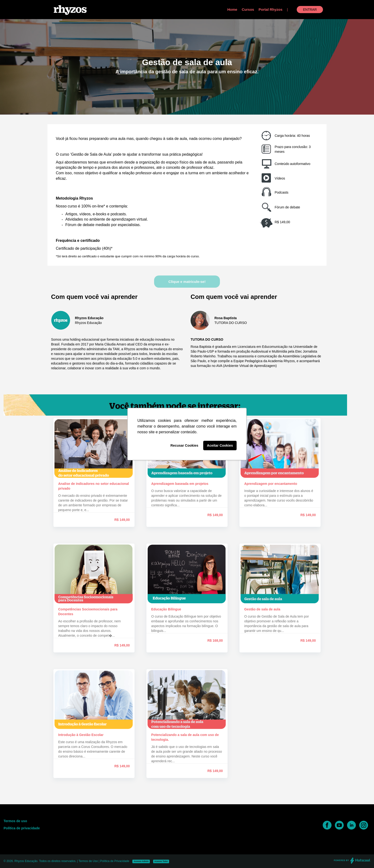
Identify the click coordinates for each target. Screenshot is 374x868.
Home (232, 9)
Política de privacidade (22, 828)
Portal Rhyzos (270, 9)
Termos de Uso (88, 861)
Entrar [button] (310, 10)
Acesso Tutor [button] (161, 861)
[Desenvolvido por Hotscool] (352, 863)
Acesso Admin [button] (141, 861)
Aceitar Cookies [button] (220, 445)
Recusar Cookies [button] (184, 445)
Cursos (248, 9)
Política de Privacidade (115, 861)
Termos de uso (15, 821)
